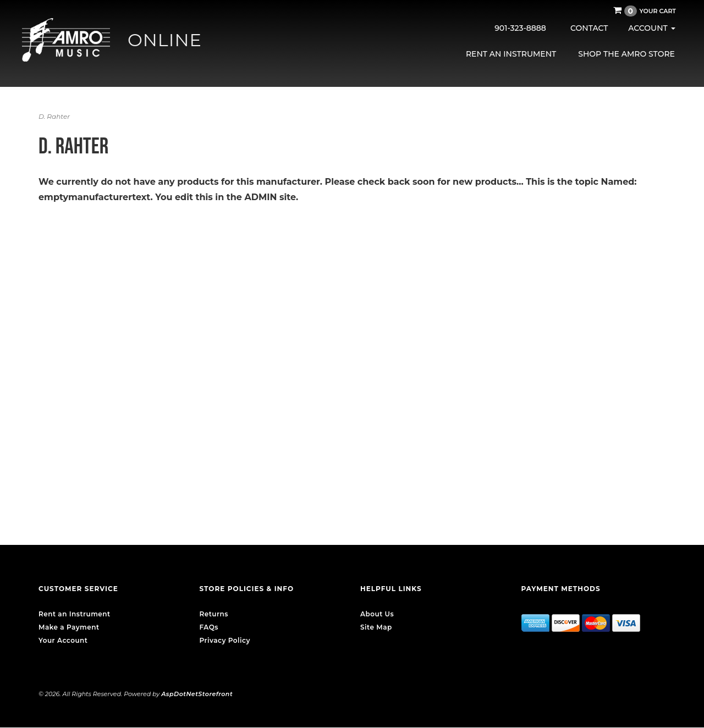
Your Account (63, 640)
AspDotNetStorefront (197, 694)
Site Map (376, 627)
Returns (214, 614)
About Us (377, 614)
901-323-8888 (520, 28)
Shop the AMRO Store (626, 54)
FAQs (209, 627)
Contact (589, 28)
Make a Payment (69, 627)
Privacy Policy (225, 640)
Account (651, 28)
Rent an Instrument (511, 54)
